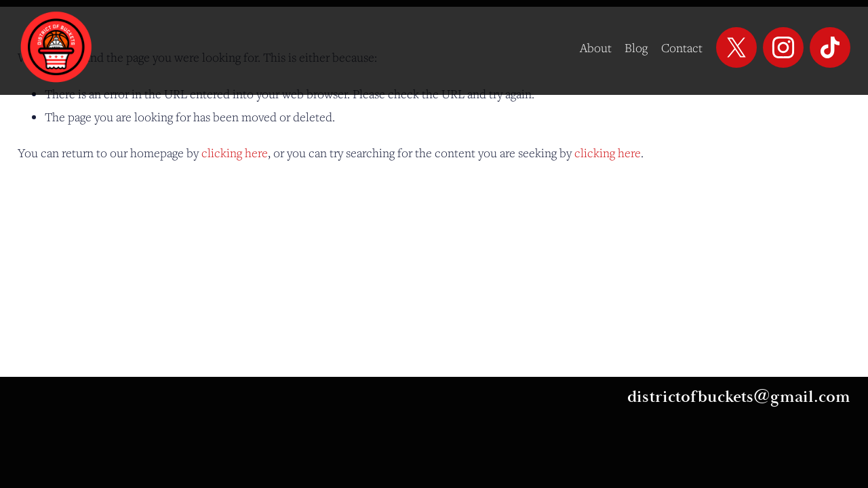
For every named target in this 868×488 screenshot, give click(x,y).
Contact (682, 47)
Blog (636, 47)
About (596, 47)
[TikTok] (830, 47)
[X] (736, 47)
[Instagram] (783, 47)
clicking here (235, 152)
